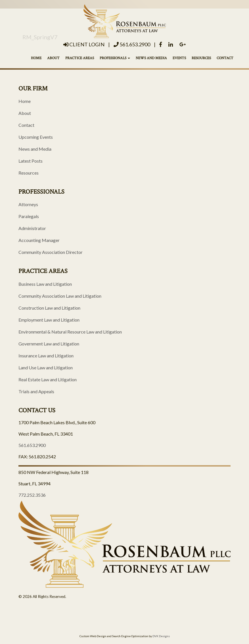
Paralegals (29, 216)
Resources (201, 58)
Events (179, 58)
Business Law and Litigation (45, 284)
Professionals (115, 58)
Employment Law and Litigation (49, 320)
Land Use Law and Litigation (46, 367)
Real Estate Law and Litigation (48, 379)
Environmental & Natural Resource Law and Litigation (70, 332)
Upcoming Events (36, 137)
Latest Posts (31, 161)
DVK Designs (161, 636)
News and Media (151, 58)
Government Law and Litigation (49, 344)
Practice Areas (80, 58)
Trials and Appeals (36, 391)
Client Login (84, 44)
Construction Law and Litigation (49, 308)
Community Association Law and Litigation (60, 296)
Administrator (32, 228)
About (53, 58)
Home (36, 58)
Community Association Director (51, 252)
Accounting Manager (39, 240)
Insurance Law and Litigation (46, 356)
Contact (225, 58)
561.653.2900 (132, 44)
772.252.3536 (32, 495)
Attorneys (28, 204)
